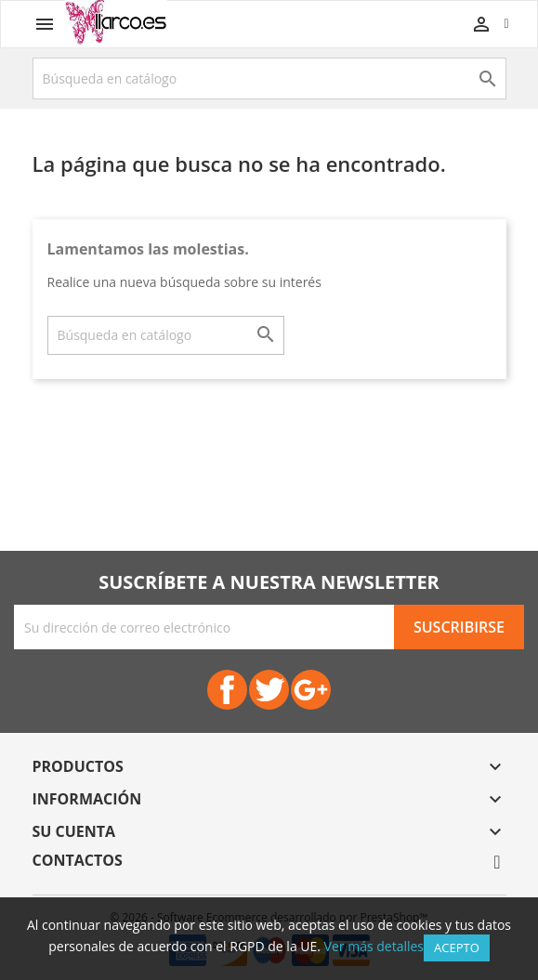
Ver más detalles (374, 946)
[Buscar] (269, 78)
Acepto (457, 947)
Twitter (269, 690)
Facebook (227, 690)
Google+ (311, 690)
